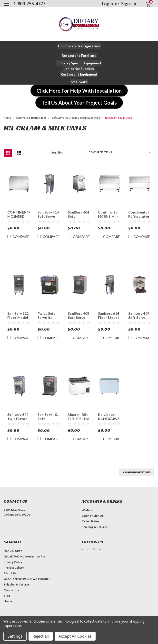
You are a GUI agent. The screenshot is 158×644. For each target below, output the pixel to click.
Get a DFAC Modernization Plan (25, 556)
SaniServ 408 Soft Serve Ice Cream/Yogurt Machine (79, 316)
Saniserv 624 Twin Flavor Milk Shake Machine (18, 417)
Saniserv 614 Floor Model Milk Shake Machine (109, 316)
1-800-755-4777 (29, 4)
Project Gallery (14, 568)
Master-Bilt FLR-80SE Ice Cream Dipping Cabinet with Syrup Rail (79, 417)
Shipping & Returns (95, 527)
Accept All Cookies (75, 636)
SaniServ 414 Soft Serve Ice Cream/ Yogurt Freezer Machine (48, 215)
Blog (7, 596)
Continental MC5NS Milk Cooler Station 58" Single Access (109, 215)
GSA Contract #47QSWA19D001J (27, 579)
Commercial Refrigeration (31, 118)
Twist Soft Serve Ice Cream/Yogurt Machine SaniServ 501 (49, 316)
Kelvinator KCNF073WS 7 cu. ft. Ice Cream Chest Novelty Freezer (109, 417)
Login (107, 4)
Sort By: (57, 152)
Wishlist (87, 510)
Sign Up (129, 4)
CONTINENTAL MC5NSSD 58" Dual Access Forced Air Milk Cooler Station (19, 215)
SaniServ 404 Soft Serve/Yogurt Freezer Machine (79, 215)
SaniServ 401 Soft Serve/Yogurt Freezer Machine (49, 417)
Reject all (41, 636)
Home (7, 118)
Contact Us (11, 590)
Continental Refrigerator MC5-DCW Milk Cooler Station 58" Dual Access (139, 215)
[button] (79, 46)
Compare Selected (137, 472)
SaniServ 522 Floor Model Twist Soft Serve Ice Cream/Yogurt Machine (19, 316)
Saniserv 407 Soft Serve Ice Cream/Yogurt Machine (140, 316)
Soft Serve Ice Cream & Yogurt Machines (76, 118)
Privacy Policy (13, 562)
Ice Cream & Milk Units (118, 118)
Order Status (90, 521)
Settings (15, 636)
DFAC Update (13, 551)
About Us (10, 573)
